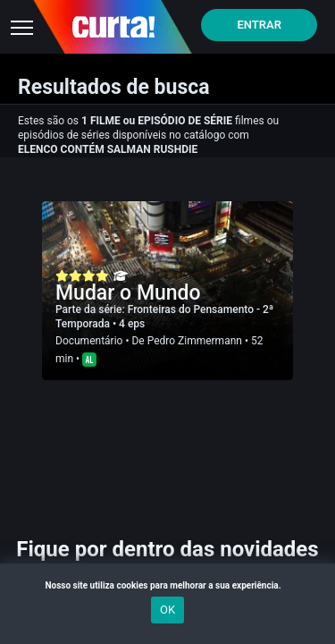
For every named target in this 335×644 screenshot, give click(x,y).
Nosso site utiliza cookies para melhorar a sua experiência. (167, 585)
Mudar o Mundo (128, 293)
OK (167, 610)
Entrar (259, 25)
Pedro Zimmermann (195, 341)
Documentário (89, 341)
